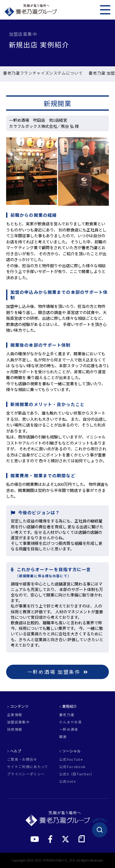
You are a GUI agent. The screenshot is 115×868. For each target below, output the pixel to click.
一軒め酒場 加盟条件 (58, 672)
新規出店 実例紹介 (22, 73)
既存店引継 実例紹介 (65, 73)
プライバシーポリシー (26, 774)
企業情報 (15, 715)
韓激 (63, 737)
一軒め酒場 (69, 729)
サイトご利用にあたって (28, 767)
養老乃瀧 (67, 715)
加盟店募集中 (18, 722)
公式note (67, 781)
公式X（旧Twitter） (77, 774)
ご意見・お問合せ (22, 759)
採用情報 (15, 729)
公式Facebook (72, 767)
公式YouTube (71, 759)
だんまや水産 (71, 722)
